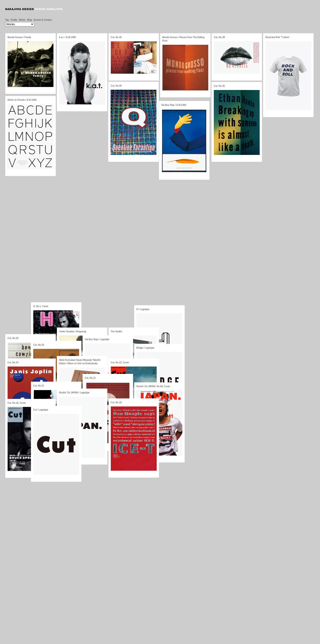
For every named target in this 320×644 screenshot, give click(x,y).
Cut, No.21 (90, 378)
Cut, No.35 (215, 95)
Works (22, 20)
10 (66, 405)
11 (79, 405)
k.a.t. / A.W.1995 (67, 37)
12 (91, 405)
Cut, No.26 (39, 345)
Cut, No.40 (116, 37)
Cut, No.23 (13, 363)
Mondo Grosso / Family (19, 37)
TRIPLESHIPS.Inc (76, 416)
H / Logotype (143, 309)
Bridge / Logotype (145, 348)
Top (7, 20)
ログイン (40, 413)
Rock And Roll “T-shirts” (276, 40)
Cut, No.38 (219, 38)
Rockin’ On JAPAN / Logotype (74, 393)
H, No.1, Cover (41, 306)
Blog (29, 20)
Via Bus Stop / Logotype (97, 339)
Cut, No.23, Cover (120, 363)
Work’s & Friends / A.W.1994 (22, 116)
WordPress (24, 416)
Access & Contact (43, 20)
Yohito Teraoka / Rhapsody (73, 332)
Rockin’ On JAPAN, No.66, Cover (153, 386)
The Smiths (117, 332)
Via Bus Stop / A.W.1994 (162, 134)
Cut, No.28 (13, 338)
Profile (14, 20)
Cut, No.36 (115, 90)
